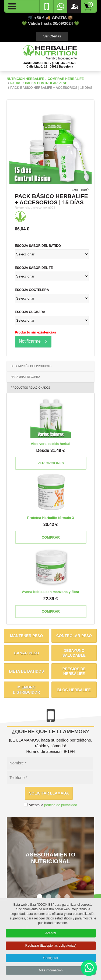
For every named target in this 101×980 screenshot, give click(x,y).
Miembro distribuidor (27, 690)
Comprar (51, 537)
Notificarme (30, 341)
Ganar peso (26, 653)
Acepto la (53, 805)
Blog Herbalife (74, 690)
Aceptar (51, 935)
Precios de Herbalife (74, 671)
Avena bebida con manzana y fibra (50, 592)
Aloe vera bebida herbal (50, 444)
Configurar (51, 960)
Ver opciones (51, 463)
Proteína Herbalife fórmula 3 (50, 518)
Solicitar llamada (49, 793)
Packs (16, 83)
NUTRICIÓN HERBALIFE (25, 79)
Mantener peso (26, 636)
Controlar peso (74, 636)
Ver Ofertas (52, 36)
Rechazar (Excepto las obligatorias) (51, 947)
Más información (51, 972)
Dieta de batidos (26, 671)
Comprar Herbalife (66, 79)
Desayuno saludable (74, 653)
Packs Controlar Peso (46, 83)
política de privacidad (61, 805)
